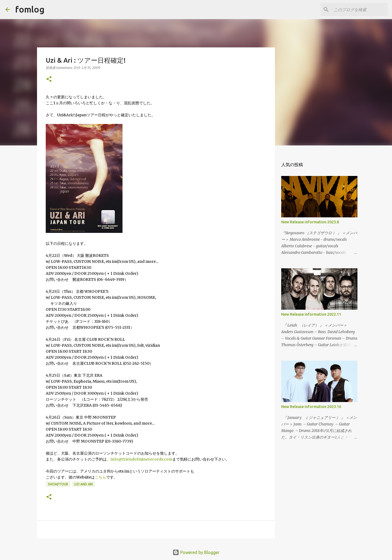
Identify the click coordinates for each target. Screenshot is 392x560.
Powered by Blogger (196, 552)
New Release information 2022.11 (311, 314)
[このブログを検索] (359, 10)
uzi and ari (84, 484)
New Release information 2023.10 (311, 407)
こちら (100, 477)
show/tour (58, 484)
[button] (49, 79)
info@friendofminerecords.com (141, 459)
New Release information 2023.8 (310, 222)
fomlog (30, 9)
